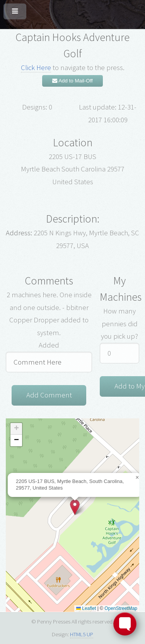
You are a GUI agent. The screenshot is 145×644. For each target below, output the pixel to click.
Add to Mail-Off (72, 81)
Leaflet (86, 608)
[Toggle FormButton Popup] (125, 624)
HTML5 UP (82, 634)
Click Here (36, 68)
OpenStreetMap (121, 608)
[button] (75, 507)
